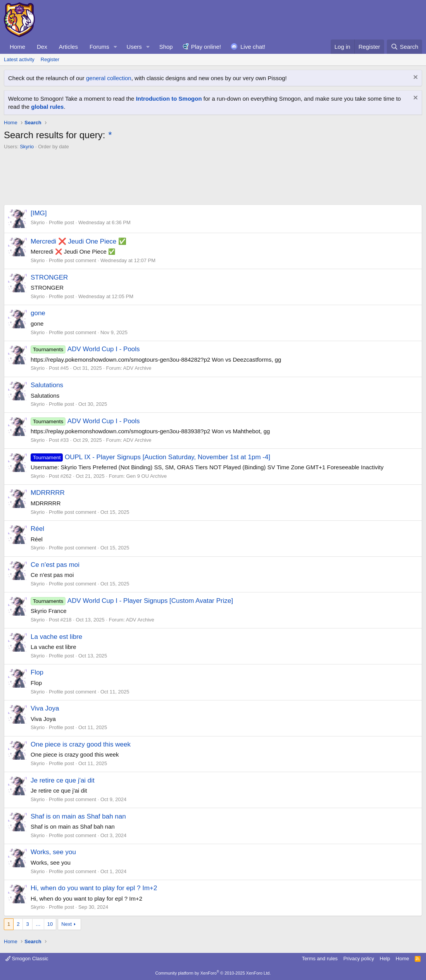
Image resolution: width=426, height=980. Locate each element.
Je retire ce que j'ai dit (63, 780)
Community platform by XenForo (213, 973)
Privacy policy (359, 959)
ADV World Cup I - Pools (85, 349)
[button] (116, 47)
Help (385, 959)
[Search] (404, 47)
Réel (37, 529)
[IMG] (39, 213)
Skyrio (27, 147)
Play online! (206, 47)
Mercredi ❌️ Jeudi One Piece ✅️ (78, 241)
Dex (42, 47)
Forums (99, 47)
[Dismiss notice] (415, 78)
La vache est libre (56, 637)
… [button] (38, 924)
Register (50, 59)
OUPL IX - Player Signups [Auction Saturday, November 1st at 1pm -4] (150, 457)
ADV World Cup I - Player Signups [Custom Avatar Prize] (132, 601)
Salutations (47, 385)
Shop (166, 47)
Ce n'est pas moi (55, 565)
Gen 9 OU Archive (147, 476)
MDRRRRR (48, 493)
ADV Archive (137, 368)
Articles (68, 47)
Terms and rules (320, 959)
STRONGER (49, 277)
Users (134, 47)
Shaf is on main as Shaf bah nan (78, 816)
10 (50, 924)
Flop (37, 672)
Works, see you (53, 852)
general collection (109, 78)
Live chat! (253, 47)
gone (38, 313)
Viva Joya (45, 708)
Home (17, 47)
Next (66, 924)
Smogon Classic (27, 959)
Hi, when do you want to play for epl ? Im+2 (94, 888)
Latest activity (19, 59)
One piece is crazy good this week (81, 744)
